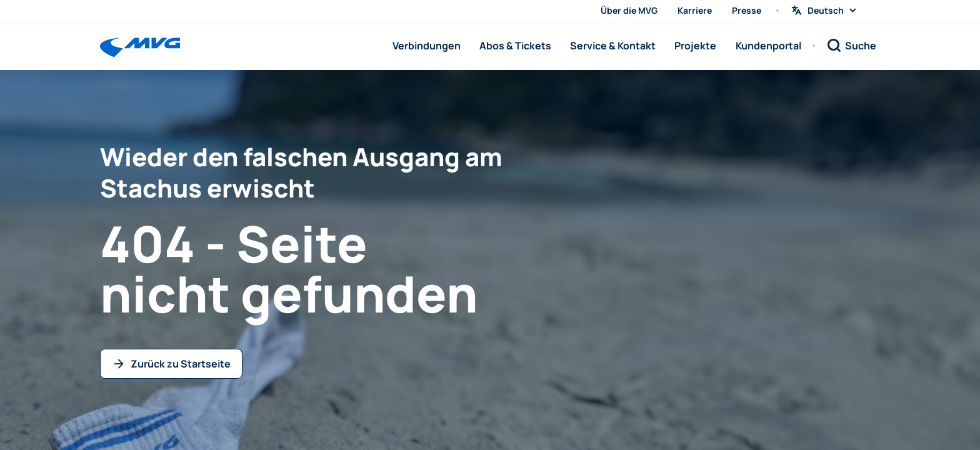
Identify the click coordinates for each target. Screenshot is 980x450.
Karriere (695, 10)
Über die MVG (629, 10)
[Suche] (851, 46)
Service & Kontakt (613, 46)
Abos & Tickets (515, 46)
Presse (747, 10)
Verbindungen (427, 46)
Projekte (695, 46)
